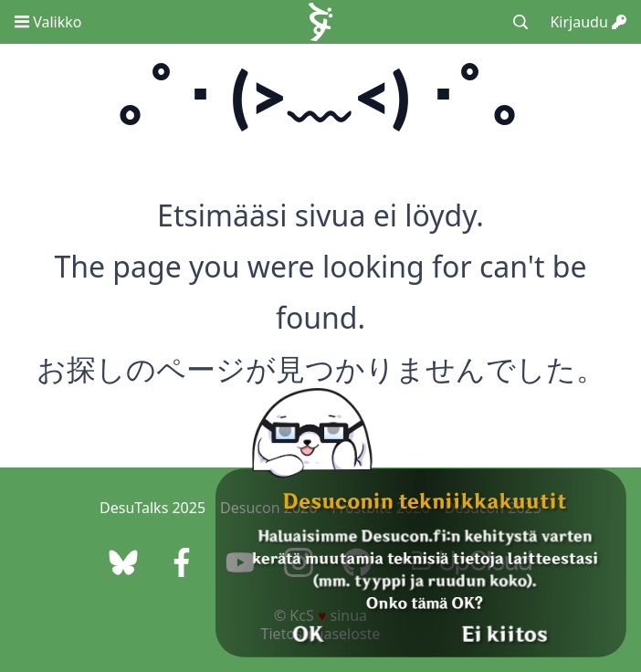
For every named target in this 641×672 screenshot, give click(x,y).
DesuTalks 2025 (152, 508)
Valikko (48, 22)
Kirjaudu (588, 22)
